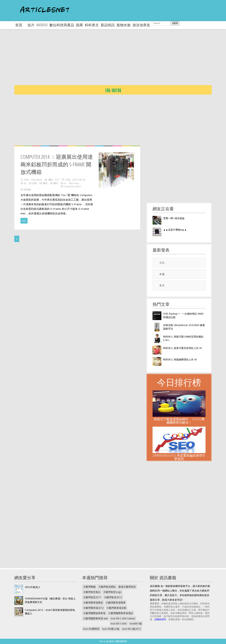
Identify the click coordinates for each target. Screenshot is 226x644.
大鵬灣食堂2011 (92, 597)
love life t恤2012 (131, 629)
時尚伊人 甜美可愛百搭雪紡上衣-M (182, 348)
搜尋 (175, 23)
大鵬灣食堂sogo (112, 592)
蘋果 (79, 25)
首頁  (20, 25)
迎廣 (35, 183)
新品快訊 (108, 25)
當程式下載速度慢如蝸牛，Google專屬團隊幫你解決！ (179, 421)
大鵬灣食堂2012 (113, 597)
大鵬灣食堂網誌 (107, 587)
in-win (76, 183)
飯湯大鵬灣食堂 (127, 587)
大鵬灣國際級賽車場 (94, 613)
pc (65, 183)
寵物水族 (124, 25)
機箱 (45, 183)
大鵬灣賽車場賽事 (116, 603)
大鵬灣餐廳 (89, 587)
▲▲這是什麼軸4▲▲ (175, 230)
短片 (31, 25)
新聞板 (27, 190)
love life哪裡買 (91, 629)
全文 (24, 221)
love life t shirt (119, 623)
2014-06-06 (79, 180)
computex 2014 (72, 186)
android (42, 25)
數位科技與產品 (62, 25)
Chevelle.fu (37, 180)
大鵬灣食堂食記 (92, 592)
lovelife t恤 (136, 623)
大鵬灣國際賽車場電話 (121, 613)
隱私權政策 (121, 641)
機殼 (56, 183)
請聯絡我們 (160, 619)
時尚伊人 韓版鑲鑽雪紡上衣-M (180, 359)
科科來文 (92, 25)
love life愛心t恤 (111, 629)
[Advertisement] (120, 60)
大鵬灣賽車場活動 (116, 608)
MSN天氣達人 (33, 587)
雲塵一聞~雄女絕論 (174, 218)
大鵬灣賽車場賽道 (93, 603)
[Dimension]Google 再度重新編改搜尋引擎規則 (179, 457)
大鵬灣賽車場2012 (93, 608)
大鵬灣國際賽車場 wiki (96, 618)
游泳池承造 (141, 25)
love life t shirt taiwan (123, 618)
